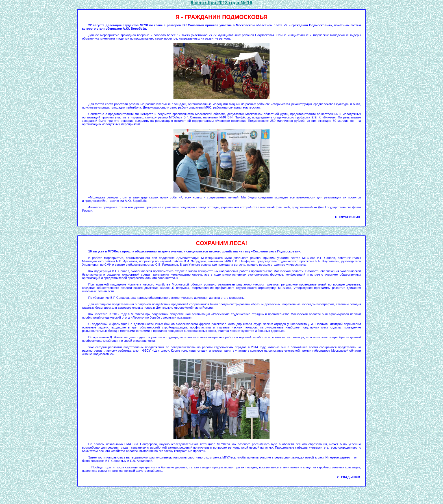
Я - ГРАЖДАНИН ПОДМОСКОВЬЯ (221, 17)
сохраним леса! (221, 243)
